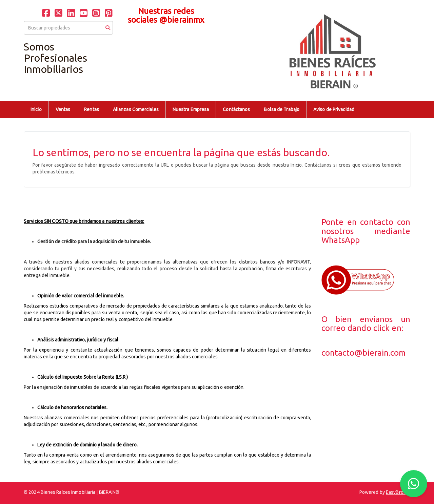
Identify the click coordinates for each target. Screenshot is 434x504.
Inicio (36, 109)
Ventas (63, 109)
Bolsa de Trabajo (282, 109)
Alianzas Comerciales (136, 109)
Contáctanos (236, 109)
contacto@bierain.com (364, 353)
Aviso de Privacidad (334, 109)
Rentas (92, 109)
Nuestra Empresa (191, 109)
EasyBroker (398, 492)
